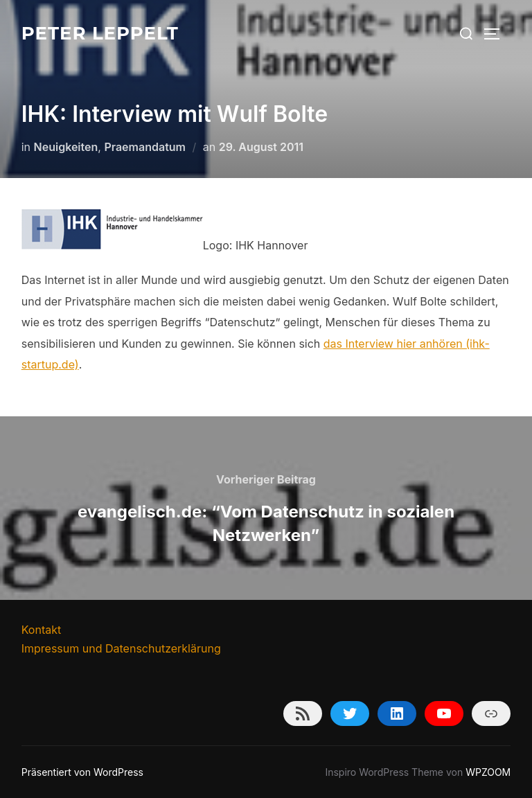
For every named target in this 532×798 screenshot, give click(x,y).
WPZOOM (488, 772)
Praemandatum (145, 147)
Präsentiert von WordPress (82, 772)
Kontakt (41, 630)
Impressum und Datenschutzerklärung (121, 648)
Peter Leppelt (100, 33)
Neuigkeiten (66, 147)
